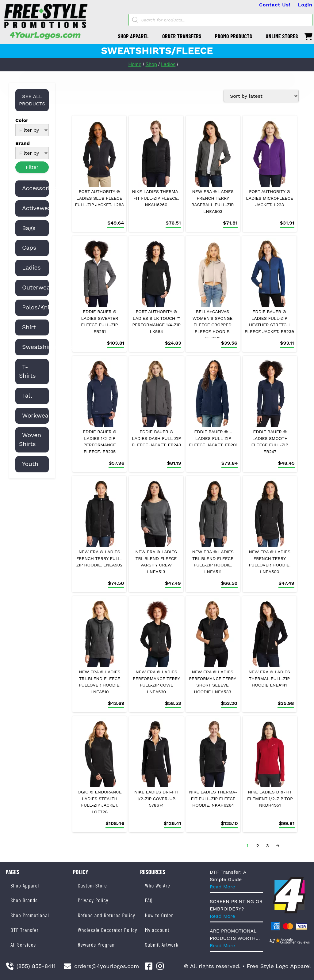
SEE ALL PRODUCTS (32, 100)
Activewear (38, 208)
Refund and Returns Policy (106, 915)
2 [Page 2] (258, 846)
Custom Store (92, 885)
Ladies (168, 64)
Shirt (29, 327)
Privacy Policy (93, 900)
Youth (30, 464)
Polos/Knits (38, 307)
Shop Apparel (25, 885)
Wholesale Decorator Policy (107, 930)
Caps (29, 248)
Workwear (36, 416)
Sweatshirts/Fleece (50, 347)
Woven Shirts (30, 440)
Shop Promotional (30, 915)
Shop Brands (24, 900)
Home (135, 64)
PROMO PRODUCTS (234, 36)
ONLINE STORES (282, 36)
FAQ (149, 900)
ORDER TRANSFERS (182, 36)
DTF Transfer (25, 930)
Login (305, 5)
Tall (27, 396)
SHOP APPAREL (133, 36)
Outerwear (37, 288)
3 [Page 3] (268, 846)
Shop (151, 64)
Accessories (39, 188)
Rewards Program (97, 944)
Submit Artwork (162, 944)
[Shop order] (261, 96)
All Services (23, 944)
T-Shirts (27, 371)
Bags (29, 228)
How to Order (159, 915)
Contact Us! (275, 5)
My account (157, 930)
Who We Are (158, 885)
